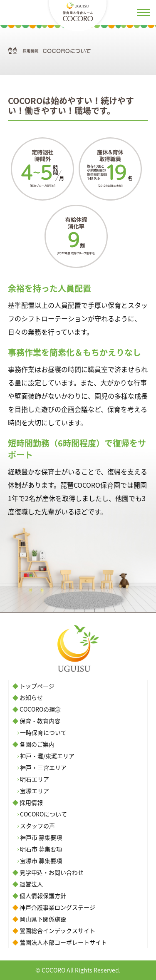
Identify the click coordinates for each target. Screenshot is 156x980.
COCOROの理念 (40, 709)
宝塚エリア (35, 791)
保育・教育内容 (40, 721)
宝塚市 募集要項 (41, 861)
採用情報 (31, 802)
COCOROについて (43, 814)
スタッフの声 (37, 826)
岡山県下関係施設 (43, 919)
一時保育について (43, 732)
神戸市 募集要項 (41, 837)
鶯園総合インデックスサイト (57, 930)
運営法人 (31, 884)
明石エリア (35, 779)
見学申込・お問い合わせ (52, 872)
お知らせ (31, 697)
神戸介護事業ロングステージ (57, 907)
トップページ (37, 686)
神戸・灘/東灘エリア (47, 756)
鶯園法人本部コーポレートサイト (63, 942)
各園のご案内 (37, 744)
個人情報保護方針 (43, 896)
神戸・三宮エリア (43, 767)
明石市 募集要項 (41, 849)
